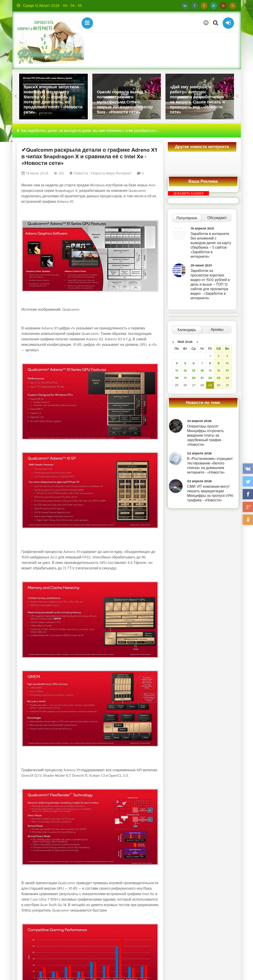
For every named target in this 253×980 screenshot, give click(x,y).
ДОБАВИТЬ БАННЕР (189, 194)
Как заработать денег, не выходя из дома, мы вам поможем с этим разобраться (88, 131)
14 (202, 371)
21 (202, 378)
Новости (81, 173)
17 (227, 371)
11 (177, 371)
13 (194, 371)
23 (218, 378)
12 (185, 371)
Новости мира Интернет (111, 173)
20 (194, 378)
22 (210, 378)
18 (177, 378)
